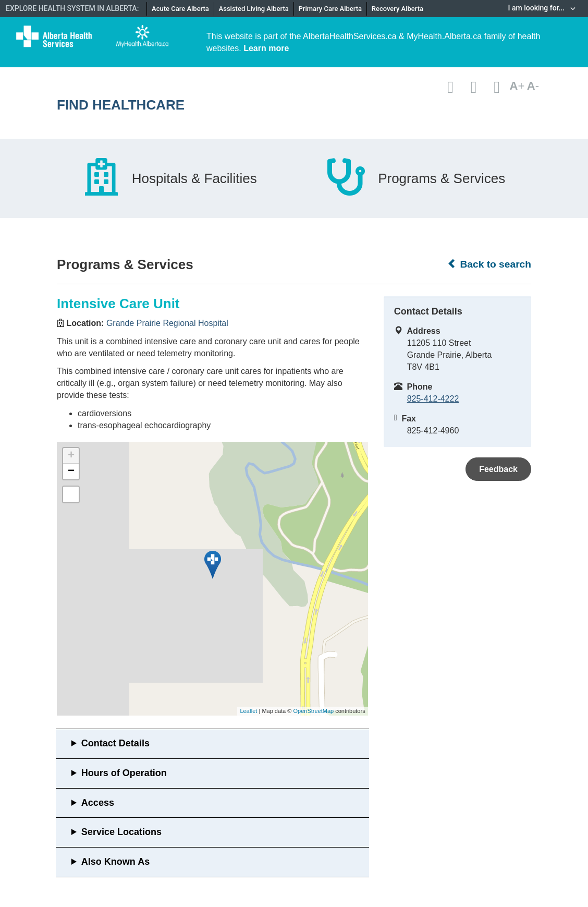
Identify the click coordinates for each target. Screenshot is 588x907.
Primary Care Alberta (330, 9)
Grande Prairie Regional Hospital (167, 323)
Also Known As (115, 862)
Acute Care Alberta (180, 9)
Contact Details (115, 743)
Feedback (498, 469)
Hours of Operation (124, 773)
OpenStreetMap (313, 711)
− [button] (71, 471)
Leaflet (248, 711)
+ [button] (71, 456)
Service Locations (121, 832)
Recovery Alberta (397, 9)
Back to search (489, 264)
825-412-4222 (433, 399)
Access (98, 803)
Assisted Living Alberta (254, 9)
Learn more (266, 48)
